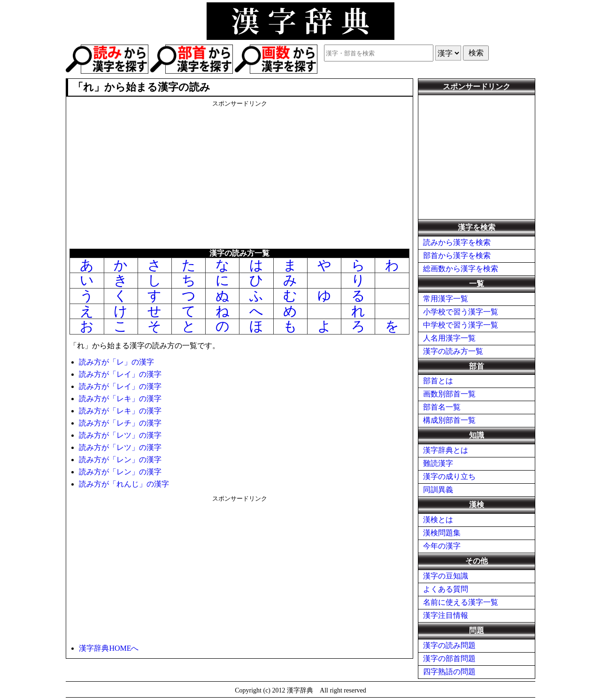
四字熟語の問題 (449, 672)
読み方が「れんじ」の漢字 (124, 484)
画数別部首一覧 (449, 394)
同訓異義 (438, 490)
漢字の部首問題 (449, 658)
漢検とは (438, 520)
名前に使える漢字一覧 (461, 602)
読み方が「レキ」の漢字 (120, 399)
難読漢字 (438, 463)
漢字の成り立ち (449, 476)
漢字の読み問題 (449, 645)
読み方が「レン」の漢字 (120, 460)
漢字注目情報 (446, 615)
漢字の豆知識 (446, 576)
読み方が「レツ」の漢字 (120, 435)
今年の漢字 (442, 546)
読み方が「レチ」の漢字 (120, 423)
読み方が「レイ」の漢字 (120, 374)
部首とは (438, 381)
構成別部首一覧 (449, 420)
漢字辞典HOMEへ (109, 648)
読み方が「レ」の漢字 (116, 362)
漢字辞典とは (446, 450)
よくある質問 (446, 589)
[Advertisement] (239, 174)
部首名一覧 (442, 407)
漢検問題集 (442, 533)
